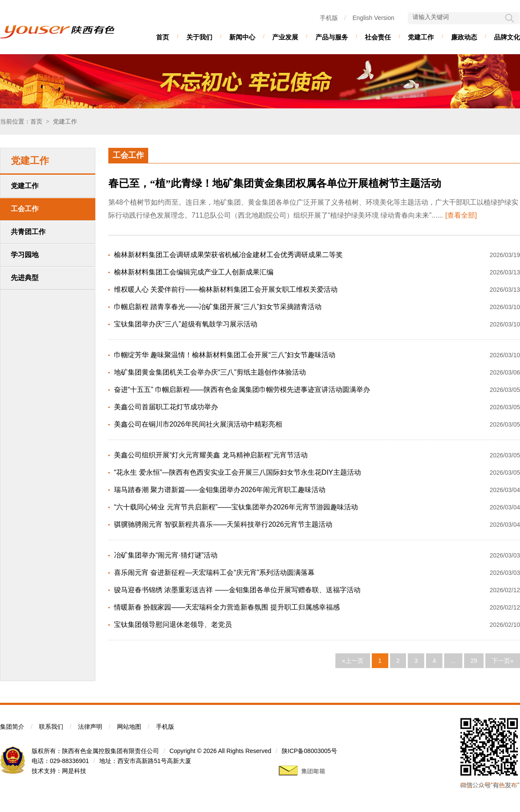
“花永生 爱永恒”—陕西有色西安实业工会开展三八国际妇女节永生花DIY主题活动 (237, 472)
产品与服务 (332, 37)
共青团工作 (28, 232)
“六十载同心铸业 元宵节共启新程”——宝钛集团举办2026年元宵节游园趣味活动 (236, 507)
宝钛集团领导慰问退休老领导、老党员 (173, 624)
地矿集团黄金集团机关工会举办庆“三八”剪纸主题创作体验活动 (210, 372)
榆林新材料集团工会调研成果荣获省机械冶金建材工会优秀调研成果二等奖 (228, 255)
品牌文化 (507, 37)
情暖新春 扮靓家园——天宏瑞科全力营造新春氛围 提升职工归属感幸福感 (227, 607)
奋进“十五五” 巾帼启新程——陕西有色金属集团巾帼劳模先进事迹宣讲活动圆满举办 (242, 390)
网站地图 (129, 727)
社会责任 (378, 37)
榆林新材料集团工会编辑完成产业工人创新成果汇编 (194, 272)
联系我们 (51, 727)
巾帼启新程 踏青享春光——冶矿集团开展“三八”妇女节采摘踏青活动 (218, 307)
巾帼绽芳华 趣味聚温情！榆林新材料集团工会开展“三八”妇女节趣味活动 (225, 355)
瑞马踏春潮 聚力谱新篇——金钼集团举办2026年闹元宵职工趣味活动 (220, 490)
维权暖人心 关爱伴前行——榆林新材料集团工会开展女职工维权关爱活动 (226, 289)
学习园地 (25, 255)
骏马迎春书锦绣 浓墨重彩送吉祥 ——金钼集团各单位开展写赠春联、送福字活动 (237, 590)
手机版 (329, 18)
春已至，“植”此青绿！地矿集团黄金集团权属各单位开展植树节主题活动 (275, 183)
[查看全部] (461, 215)
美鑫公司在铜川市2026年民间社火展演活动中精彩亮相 (198, 424)
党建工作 (421, 37)
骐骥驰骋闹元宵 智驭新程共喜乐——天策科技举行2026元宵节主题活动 (223, 524)
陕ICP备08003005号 (309, 751)
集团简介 (12, 727)
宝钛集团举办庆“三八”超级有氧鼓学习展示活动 (186, 324)
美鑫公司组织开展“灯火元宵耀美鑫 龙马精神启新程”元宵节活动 (211, 455)
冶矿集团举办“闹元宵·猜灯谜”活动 (166, 555)
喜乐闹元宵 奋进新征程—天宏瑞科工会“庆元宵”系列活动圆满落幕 (214, 572)
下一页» (503, 661)
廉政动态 (464, 37)
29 (474, 661)
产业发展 (285, 37)
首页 (162, 37)
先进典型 (25, 278)
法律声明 (90, 727)
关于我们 (199, 37)
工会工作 (25, 209)
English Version (373, 18)
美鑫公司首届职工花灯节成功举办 (166, 407)
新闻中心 (242, 37)
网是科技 (74, 771)
